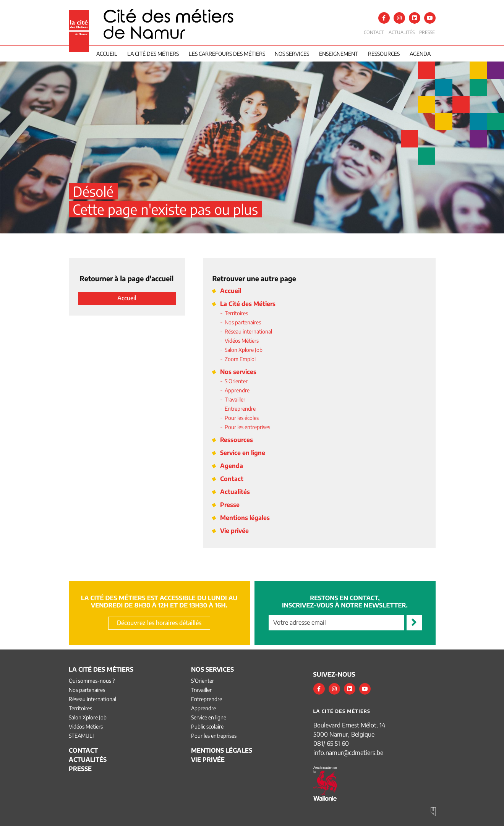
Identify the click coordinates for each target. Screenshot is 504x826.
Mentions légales (245, 518)
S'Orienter (236, 381)
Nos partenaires (243, 322)
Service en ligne (243, 453)
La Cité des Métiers (248, 304)
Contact (374, 32)
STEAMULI (81, 736)
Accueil (107, 54)
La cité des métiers (153, 54)
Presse (427, 32)
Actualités (402, 32)
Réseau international (248, 331)
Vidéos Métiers (242, 341)
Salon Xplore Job (244, 350)
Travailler (235, 399)
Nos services (292, 54)
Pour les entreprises (247, 427)
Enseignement (339, 54)
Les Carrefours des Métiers (227, 54)
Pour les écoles (242, 418)
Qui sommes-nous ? (92, 681)
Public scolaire (207, 726)
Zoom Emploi (240, 359)
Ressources (384, 54)
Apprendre (237, 390)
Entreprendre (240, 409)
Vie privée (234, 531)
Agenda (420, 54)
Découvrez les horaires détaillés (159, 623)
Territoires (236, 313)
